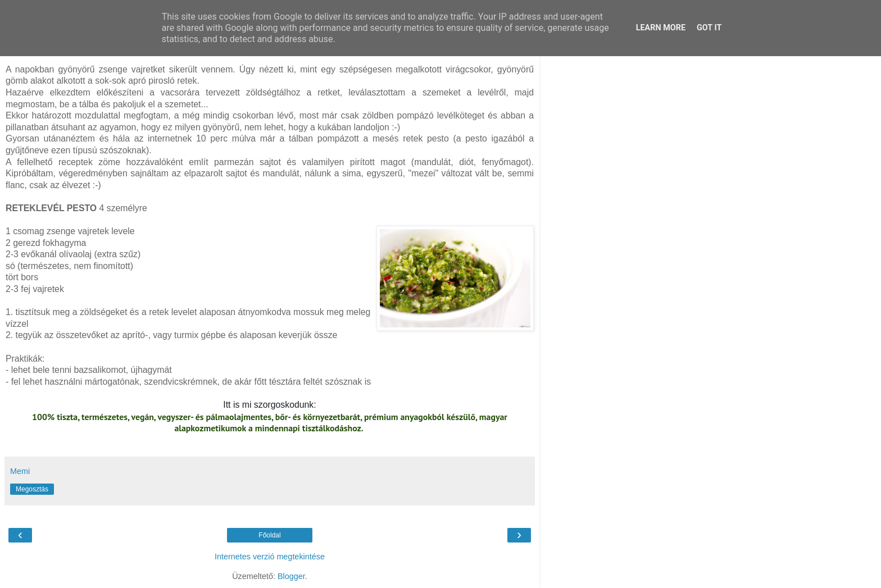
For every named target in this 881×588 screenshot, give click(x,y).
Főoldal (269, 535)
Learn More (661, 28)
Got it (709, 28)
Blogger (291, 576)
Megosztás (32, 489)
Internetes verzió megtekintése (270, 557)
